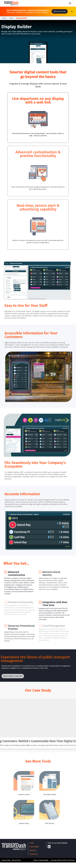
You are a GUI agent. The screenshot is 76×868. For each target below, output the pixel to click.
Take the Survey (60, 11)
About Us (33, 850)
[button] (70, 3)
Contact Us (34, 854)
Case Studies (34, 847)
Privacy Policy (6, 860)
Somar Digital (44, 860)
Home (4, 18)
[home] (11, 3)
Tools (11, 18)
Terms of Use (16, 860)
